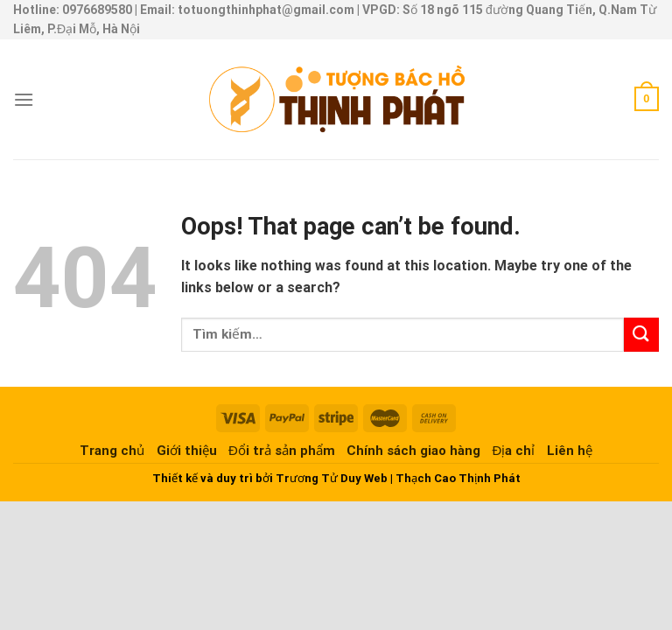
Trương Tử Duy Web (332, 478)
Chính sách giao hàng (413, 451)
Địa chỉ (514, 451)
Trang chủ (112, 451)
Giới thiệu (187, 451)
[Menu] (24, 99)
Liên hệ (570, 451)
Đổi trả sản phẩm (282, 451)
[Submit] (641, 335)
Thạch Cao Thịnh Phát (458, 478)
